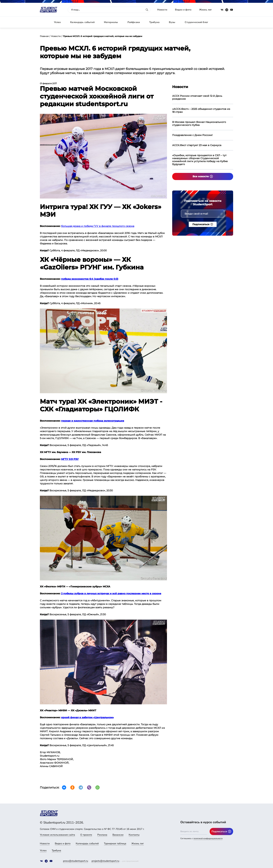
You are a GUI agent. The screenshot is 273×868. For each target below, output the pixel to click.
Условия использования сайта (57, 835)
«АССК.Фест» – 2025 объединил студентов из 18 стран (201, 110)
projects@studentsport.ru (105, 861)
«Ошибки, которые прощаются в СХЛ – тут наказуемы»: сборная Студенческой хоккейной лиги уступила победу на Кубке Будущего (200, 160)
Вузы (172, 22)
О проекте (86, 835)
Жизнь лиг (205, 10)
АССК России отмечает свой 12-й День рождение (197, 97)
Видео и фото (183, 10)
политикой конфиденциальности (208, 838)
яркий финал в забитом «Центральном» (87, 717)
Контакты (134, 835)
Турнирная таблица (115, 844)
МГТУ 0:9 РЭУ (70, 459)
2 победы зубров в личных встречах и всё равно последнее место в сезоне (111, 593)
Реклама (102, 835)
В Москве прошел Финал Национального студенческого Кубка (199, 123)
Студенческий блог (196, 22)
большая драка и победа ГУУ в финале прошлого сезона (98, 226)
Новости (162, 10)
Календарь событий (82, 22)
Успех (57, 22)
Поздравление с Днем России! (192, 135)
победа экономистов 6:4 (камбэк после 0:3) (90, 279)
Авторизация (225, 22)
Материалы (111, 22)
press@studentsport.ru (76, 861)
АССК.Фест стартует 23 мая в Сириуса (197, 145)
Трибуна (154, 22)
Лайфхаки (134, 22)
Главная (44, 36)
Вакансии (118, 835)
